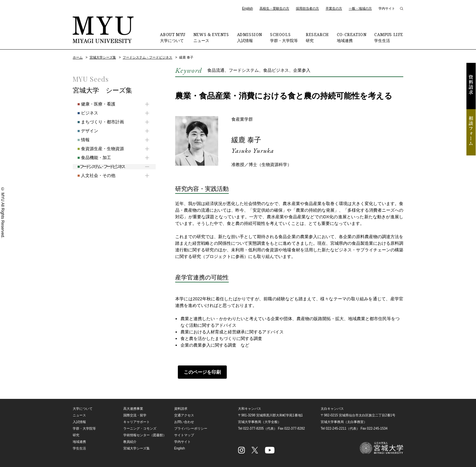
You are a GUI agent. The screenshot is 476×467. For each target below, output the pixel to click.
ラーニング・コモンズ (140, 428)
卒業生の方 (334, 8)
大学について (173, 37)
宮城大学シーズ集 (103, 57)
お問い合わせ (184, 422)
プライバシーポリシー (191, 428)
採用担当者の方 (307, 8)
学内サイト (387, 8)
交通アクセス (184, 415)
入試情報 (250, 37)
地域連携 (352, 37)
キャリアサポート (137, 422)
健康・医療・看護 (92, 104)
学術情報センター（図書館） (145, 435)
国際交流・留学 (135, 415)
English (247, 8)
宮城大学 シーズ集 (102, 90)
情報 (79, 140)
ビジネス (83, 113)
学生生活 (389, 37)
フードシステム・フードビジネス (147, 57)
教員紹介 (130, 442)
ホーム (78, 57)
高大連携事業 (133, 409)
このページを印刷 (200, 372)
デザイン (83, 131)
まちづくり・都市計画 (96, 122)
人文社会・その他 (92, 175)
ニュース (211, 37)
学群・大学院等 (284, 37)
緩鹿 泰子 (248, 139)
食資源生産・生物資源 (96, 149)
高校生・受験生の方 (274, 8)
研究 (317, 37)
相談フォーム (471, 132)
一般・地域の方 (360, 8)
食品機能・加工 (90, 158)
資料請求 (471, 86)
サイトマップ (184, 435)
